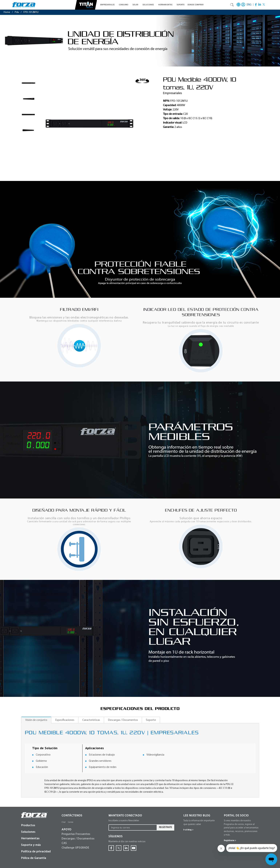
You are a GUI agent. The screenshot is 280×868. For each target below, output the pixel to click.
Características (91, 720)
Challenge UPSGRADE (75, 848)
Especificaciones (65, 720)
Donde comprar (196, 5)
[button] (108, 5)
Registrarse (230, 841)
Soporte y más (31, 845)
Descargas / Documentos (123, 720)
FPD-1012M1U (31, 12)
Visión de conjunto (36, 720)
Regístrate (166, 827)
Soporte (181, 5)
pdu (17, 12)
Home (7, 12)
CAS (64, 843)
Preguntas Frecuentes (76, 834)
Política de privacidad (36, 852)
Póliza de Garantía (34, 858)
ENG (249, 5)
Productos (28, 825)
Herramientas (30, 839)
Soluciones (28, 832)
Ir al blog (188, 830)
